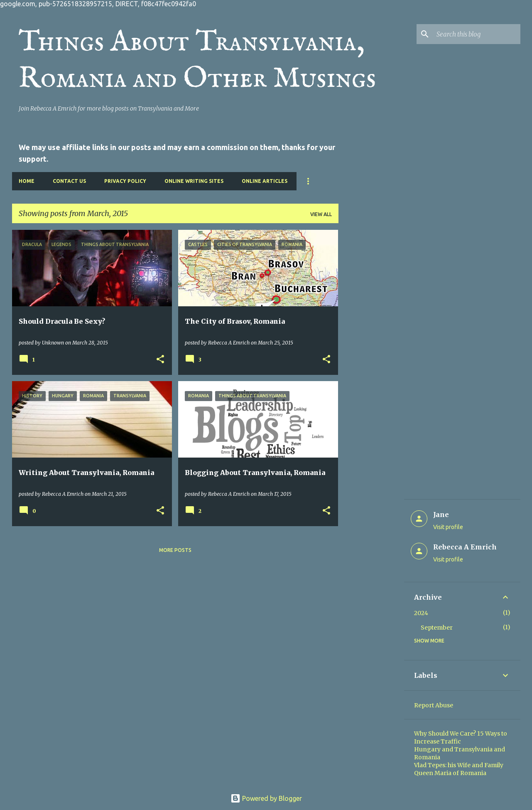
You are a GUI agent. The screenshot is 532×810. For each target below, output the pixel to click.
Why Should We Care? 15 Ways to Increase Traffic (461, 737)
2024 (421, 613)
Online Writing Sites (194, 181)
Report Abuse (434, 705)
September (437, 628)
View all (321, 214)
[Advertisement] (371, 355)
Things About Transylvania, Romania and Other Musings (197, 61)
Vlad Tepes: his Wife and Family (459, 765)
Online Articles (265, 181)
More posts (175, 550)
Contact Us (69, 181)
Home (27, 181)
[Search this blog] (477, 34)
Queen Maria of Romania (450, 773)
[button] (160, 359)
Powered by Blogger (266, 798)
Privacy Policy (125, 181)
